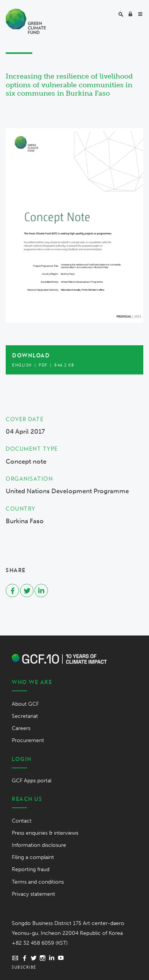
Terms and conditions (38, 882)
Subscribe (24, 967)
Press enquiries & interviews (45, 833)
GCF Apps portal (32, 781)
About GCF (25, 704)
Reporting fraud (31, 869)
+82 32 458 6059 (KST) (40, 943)
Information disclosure (39, 845)
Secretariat (25, 716)
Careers (21, 728)
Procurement (28, 740)
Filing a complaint (33, 857)
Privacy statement (33, 894)
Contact (22, 821)
